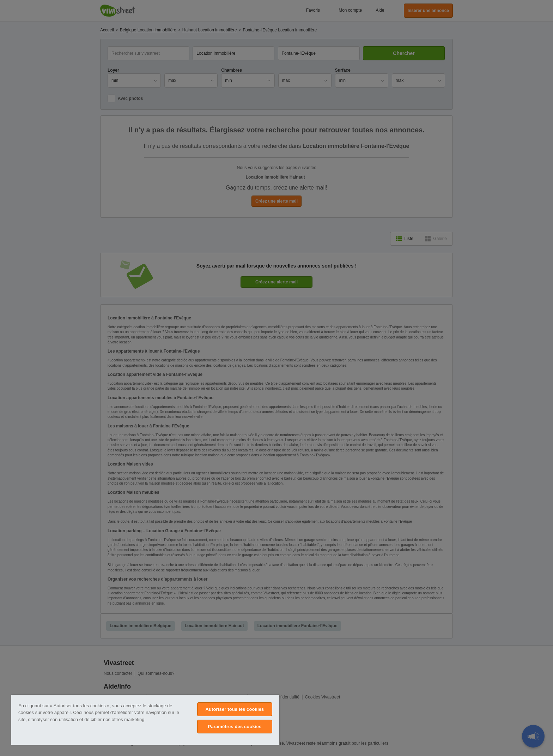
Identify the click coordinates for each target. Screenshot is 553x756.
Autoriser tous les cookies (235, 709)
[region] (145, 720)
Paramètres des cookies (235, 727)
